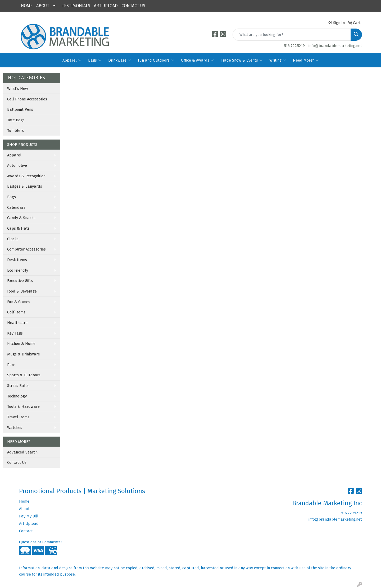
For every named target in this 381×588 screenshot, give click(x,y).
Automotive (17, 165)
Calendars (16, 207)
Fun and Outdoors (156, 60)
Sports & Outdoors (24, 375)
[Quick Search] (292, 35)
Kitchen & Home (21, 344)
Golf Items (16, 312)
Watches (15, 428)
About (24, 509)
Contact (26, 531)
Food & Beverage (22, 291)
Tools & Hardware (23, 406)
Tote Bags (16, 120)
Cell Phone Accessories (27, 99)
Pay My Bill (29, 516)
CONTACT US (133, 6)
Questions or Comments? (41, 542)
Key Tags (15, 333)
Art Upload (29, 524)
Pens (11, 365)
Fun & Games (19, 302)
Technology (17, 396)
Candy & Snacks (21, 218)
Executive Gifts (20, 281)
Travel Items (18, 417)
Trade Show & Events (242, 60)
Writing (278, 60)
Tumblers (15, 131)
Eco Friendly (18, 270)
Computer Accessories (26, 249)
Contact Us (17, 462)
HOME (27, 6)
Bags (95, 60)
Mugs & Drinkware (24, 354)
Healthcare (17, 323)
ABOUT (43, 6)
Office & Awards (197, 60)
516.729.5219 (294, 46)
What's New (18, 89)
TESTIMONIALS (76, 6)
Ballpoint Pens (20, 109)
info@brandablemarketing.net (335, 46)
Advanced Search (22, 452)
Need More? (306, 60)
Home (24, 501)
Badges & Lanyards (25, 186)
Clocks (13, 239)
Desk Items (17, 260)
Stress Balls (18, 386)
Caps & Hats (18, 228)
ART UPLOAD (106, 6)
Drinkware (120, 60)
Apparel (72, 60)
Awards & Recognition (26, 176)
